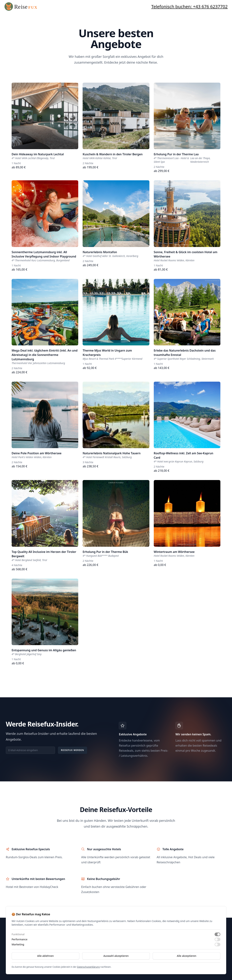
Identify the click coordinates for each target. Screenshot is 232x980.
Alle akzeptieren (187, 956)
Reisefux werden (73, 750)
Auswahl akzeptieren (116, 956)
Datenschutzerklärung (88, 967)
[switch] (217, 934)
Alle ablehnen (45, 956)
